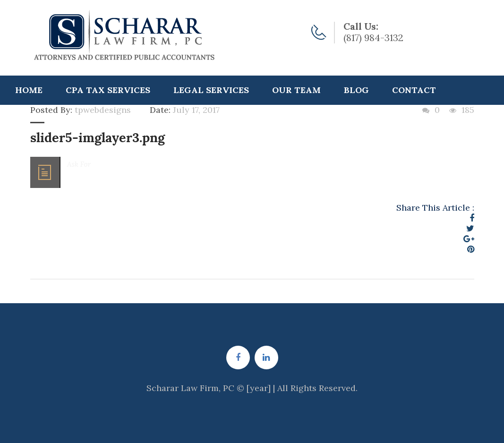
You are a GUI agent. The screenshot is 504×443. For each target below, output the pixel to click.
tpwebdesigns (103, 110)
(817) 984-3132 (373, 38)
